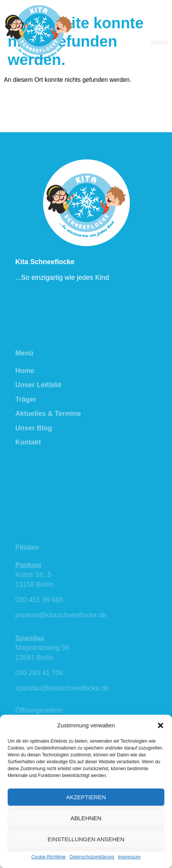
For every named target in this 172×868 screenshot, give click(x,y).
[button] (161, 725)
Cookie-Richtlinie (49, 857)
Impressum (129, 857)
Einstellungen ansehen (86, 839)
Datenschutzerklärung (92, 857)
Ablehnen (86, 818)
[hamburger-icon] (160, 32)
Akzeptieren (86, 797)
